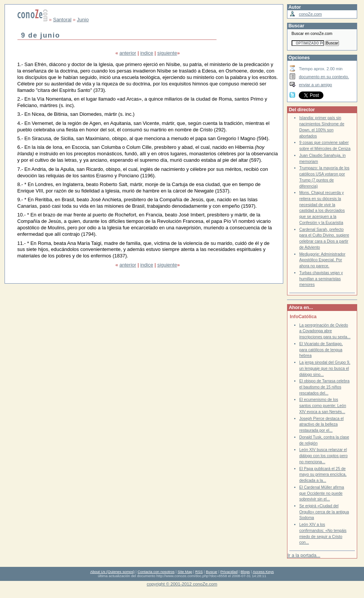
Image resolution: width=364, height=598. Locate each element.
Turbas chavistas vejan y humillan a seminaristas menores (321, 279)
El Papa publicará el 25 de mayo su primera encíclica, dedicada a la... (323, 475)
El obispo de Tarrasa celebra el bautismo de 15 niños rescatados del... (324, 387)
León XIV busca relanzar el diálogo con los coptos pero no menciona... (323, 456)
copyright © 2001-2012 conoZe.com (182, 584)
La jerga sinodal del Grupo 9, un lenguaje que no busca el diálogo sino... (325, 368)
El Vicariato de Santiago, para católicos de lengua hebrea (321, 350)
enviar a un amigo (315, 85)
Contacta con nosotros (156, 572)
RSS (199, 572)
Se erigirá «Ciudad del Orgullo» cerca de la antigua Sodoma (324, 512)
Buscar (212, 572)
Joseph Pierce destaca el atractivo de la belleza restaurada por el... (321, 424)
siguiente (167, 53)
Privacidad (229, 572)
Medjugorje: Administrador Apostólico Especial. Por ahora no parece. (322, 260)
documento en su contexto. (324, 77)
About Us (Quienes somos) (112, 572)
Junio (83, 20)
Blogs (245, 572)
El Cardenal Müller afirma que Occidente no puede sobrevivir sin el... (322, 493)
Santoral (62, 20)
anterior (128, 53)
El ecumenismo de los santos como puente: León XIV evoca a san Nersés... (323, 406)
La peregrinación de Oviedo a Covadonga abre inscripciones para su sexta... (325, 331)
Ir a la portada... (304, 555)
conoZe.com (310, 14)
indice (147, 53)
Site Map (185, 572)
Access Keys (263, 572)
